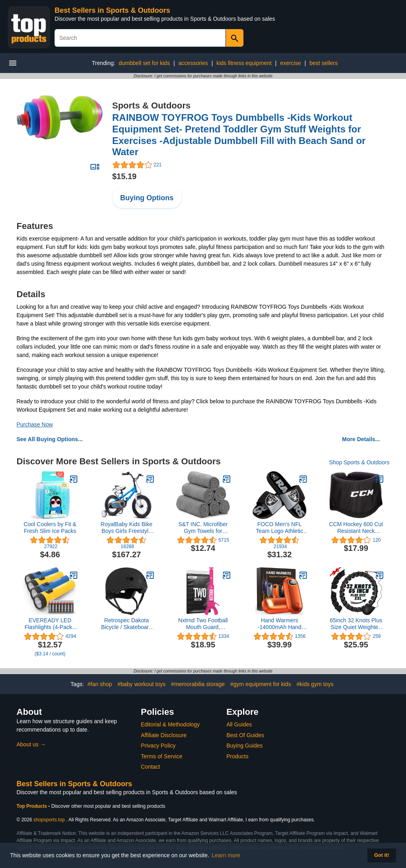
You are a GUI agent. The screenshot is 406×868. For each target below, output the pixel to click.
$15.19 (125, 176)
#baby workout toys (142, 684)
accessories (193, 63)
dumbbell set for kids (144, 63)
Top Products (33, 806)
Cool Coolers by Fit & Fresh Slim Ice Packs (50, 528)
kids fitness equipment (244, 63)
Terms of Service (162, 756)
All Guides (239, 724)
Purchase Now (35, 424)
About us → (31, 744)
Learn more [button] (226, 855)
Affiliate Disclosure (164, 735)
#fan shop (100, 684)
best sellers (324, 63)
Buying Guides (244, 746)
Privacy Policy (158, 746)
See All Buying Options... (50, 439)
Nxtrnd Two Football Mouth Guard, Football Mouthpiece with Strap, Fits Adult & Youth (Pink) (203, 624)
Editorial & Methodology (171, 724)
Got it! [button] (381, 855)
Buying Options (147, 198)
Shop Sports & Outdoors (359, 462)
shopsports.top (49, 820)
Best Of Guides (245, 735)
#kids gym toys (315, 684)
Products (237, 756)
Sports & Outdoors (152, 106)
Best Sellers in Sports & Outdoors (112, 10)
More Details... (361, 439)
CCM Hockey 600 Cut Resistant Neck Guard (356, 528)
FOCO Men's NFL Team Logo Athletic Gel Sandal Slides (279, 528)
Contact (151, 767)
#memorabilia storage (198, 684)
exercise (290, 63)
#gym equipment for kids (261, 684)
